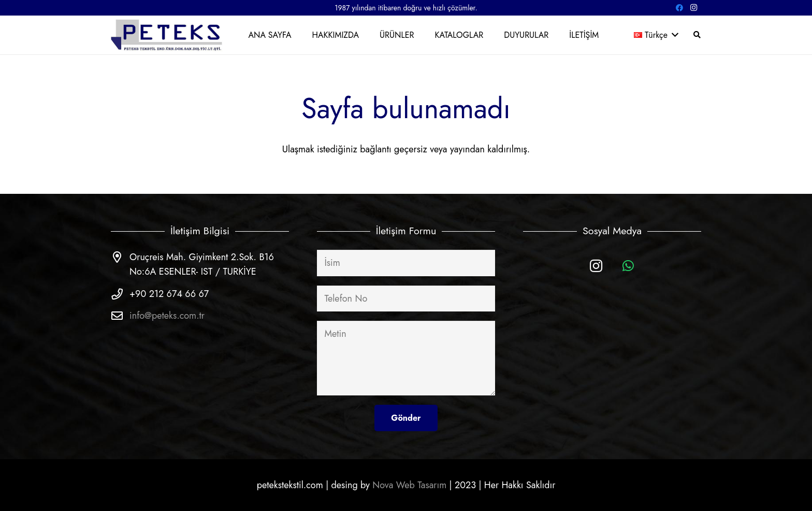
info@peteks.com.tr (167, 316)
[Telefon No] (406, 299)
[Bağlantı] (167, 35)
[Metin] (406, 358)
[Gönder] (406, 418)
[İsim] (406, 263)
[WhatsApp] (628, 266)
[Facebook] (679, 8)
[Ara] (697, 35)
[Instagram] (694, 8)
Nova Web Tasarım (409, 485)
